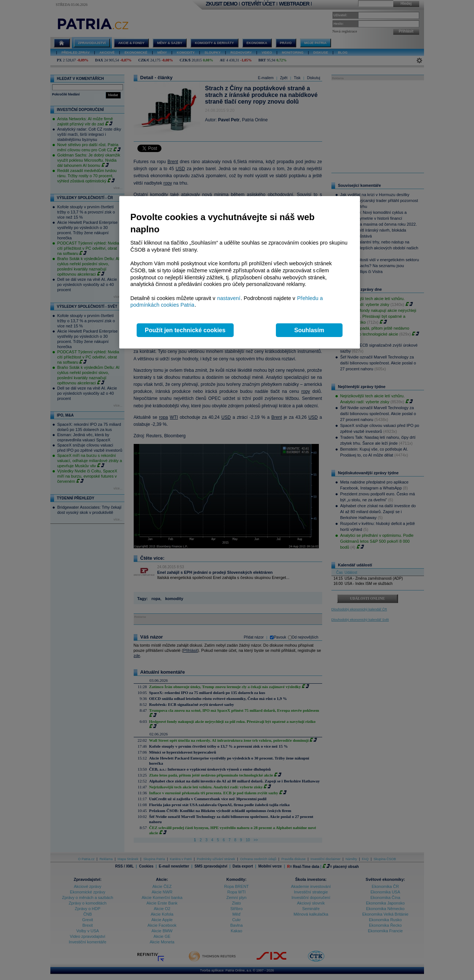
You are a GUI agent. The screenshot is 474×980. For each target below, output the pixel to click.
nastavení (229, 298)
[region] (240, 272)
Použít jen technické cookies (185, 330)
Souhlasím (309, 330)
